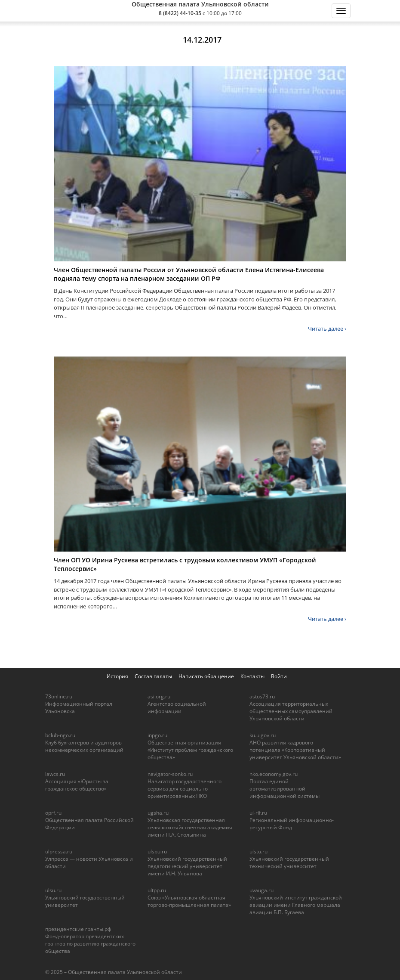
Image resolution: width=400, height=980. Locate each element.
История (117, 676)
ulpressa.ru (59, 851)
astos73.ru (262, 696)
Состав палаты (153, 676)
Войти (279, 676)
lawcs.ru (55, 774)
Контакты (252, 676)
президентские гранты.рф (78, 929)
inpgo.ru (157, 735)
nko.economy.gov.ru (274, 774)
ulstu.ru (258, 851)
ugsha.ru (158, 813)
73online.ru (59, 696)
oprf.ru (53, 813)
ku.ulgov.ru (263, 735)
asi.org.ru (159, 696)
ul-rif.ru (258, 813)
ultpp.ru (157, 890)
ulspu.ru (157, 851)
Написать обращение (206, 676)
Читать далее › (327, 329)
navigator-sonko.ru (170, 774)
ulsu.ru (53, 890)
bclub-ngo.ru (60, 735)
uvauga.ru (262, 890)
